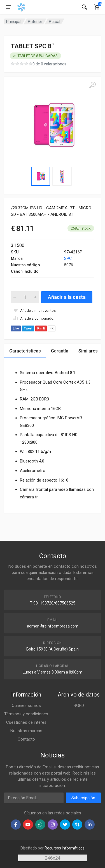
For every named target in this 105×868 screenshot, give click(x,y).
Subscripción (83, 798)
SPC (68, 258)
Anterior (35, 22)
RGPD (79, 706)
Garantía (60, 351)
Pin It (41, 328)
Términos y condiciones (26, 714)
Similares (88, 351)
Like (16, 328)
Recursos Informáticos (65, 848)
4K (52, 328)
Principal (14, 22)
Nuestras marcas (26, 731)
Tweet (28, 328)
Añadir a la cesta (67, 297)
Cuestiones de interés (26, 722)
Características (25, 351)
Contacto (26, 739)
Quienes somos (26, 706)
